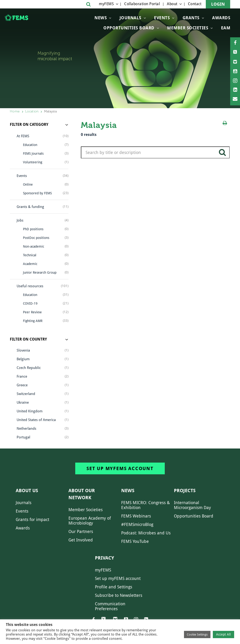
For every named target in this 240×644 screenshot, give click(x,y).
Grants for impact (32, 519)
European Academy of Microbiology (90, 521)
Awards (221, 18)
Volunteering (33, 162)
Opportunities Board (194, 516)
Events (162, 18)
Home (15, 111)
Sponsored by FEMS (37, 193)
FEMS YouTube (135, 541)
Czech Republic (29, 368)
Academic (30, 264)
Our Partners (81, 531)
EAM (226, 28)
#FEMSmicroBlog (137, 524)
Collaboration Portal (142, 4)
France (22, 376)
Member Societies (188, 28)
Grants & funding (30, 207)
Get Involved (81, 540)
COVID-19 (30, 303)
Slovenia (23, 350)
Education (30, 145)
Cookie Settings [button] (197, 634)
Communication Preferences (110, 606)
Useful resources (30, 286)
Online (28, 184)
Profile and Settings (114, 587)
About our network (82, 494)
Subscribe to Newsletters (119, 595)
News (101, 18)
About (172, 4)
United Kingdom (30, 411)
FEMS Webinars (136, 516)
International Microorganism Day (192, 505)
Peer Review (32, 312)
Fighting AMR (33, 321)
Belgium (23, 359)
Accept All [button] (223, 634)
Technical (30, 255)
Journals (130, 18)
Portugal (23, 437)
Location (32, 111)
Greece (22, 385)
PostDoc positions (36, 238)
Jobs (20, 220)
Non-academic (34, 246)
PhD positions (33, 229)
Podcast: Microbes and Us (146, 533)
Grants (191, 18)
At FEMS (23, 136)
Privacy (105, 558)
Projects (185, 491)
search (222, 154)
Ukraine (23, 402)
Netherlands (26, 429)
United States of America (36, 420)
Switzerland (26, 394)
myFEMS (106, 4)
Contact (195, 4)
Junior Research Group (40, 272)
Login (218, 4)
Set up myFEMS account (120, 468)
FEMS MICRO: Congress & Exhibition (146, 505)
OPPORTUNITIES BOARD (129, 28)
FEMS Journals (33, 153)
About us (27, 491)
